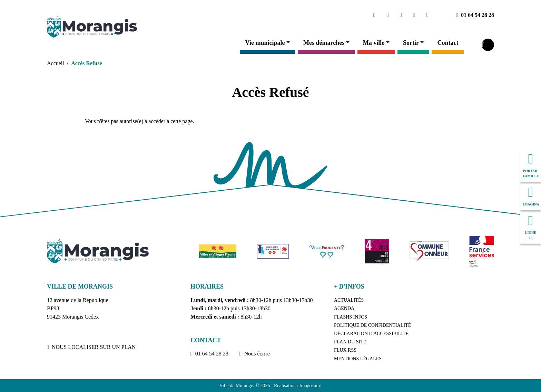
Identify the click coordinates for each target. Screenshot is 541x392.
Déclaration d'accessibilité (371, 334)
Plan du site (350, 342)
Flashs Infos (351, 317)
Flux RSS (345, 350)
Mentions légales (358, 359)
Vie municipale (265, 43)
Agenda (344, 308)
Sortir (411, 43)
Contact (448, 43)
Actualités (349, 300)
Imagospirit (311, 386)
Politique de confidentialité (372, 325)
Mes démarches (324, 43)
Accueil (56, 63)
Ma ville (374, 43)
